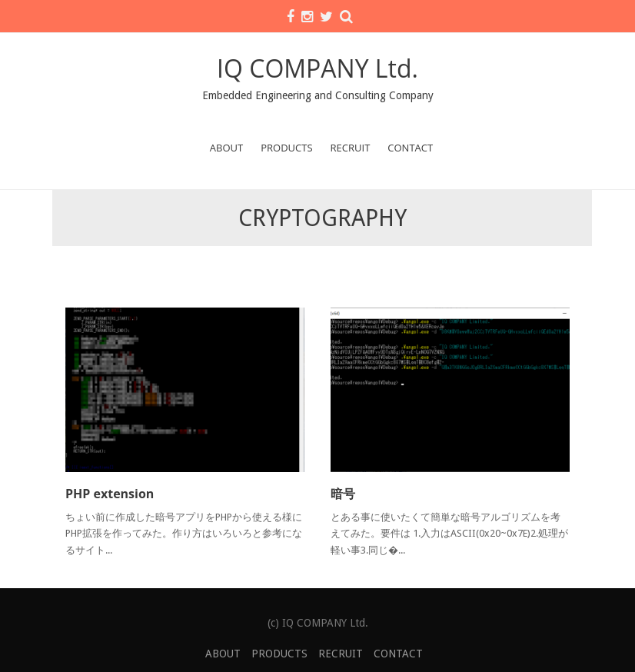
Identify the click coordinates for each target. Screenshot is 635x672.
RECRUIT (351, 148)
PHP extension (110, 494)
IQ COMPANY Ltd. (317, 68)
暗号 (343, 494)
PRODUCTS (286, 148)
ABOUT (226, 148)
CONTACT (410, 148)
